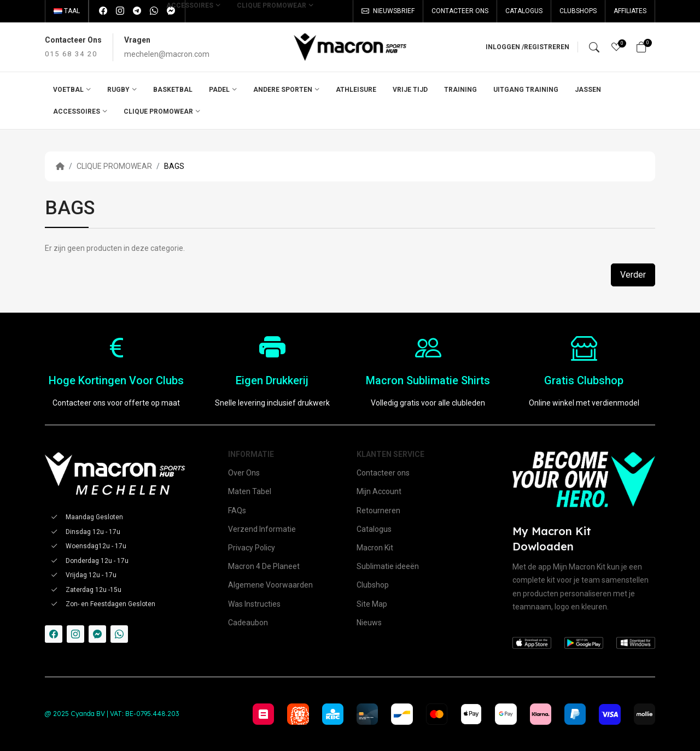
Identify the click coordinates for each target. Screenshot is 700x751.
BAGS (174, 166)
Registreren (547, 47)
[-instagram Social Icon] (75, 634)
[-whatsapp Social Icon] (119, 634)
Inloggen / (505, 47)
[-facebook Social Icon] (54, 634)
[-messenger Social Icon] (97, 634)
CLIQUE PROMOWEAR (114, 166)
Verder (633, 275)
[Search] (594, 47)
